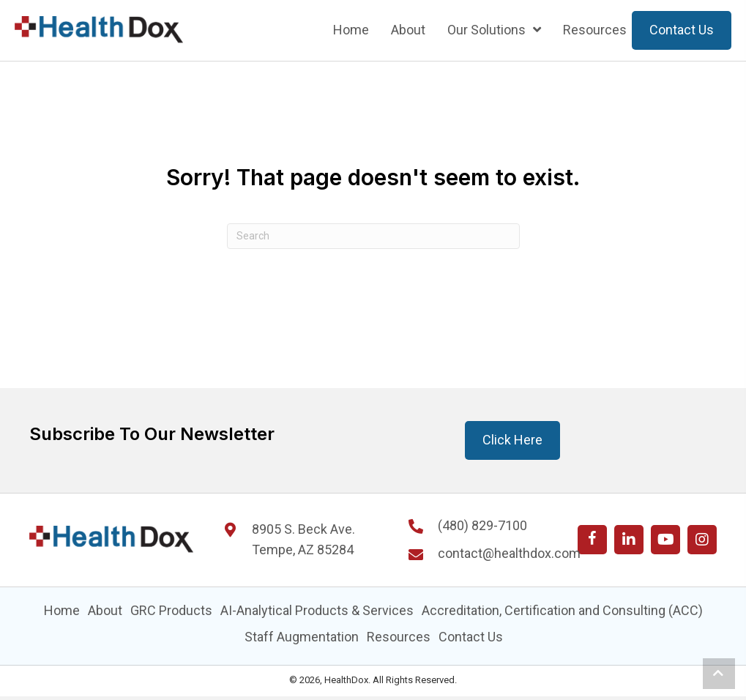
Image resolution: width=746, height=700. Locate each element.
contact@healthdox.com (509, 553)
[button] (592, 540)
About (105, 610)
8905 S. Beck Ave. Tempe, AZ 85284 (303, 540)
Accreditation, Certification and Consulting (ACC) (562, 610)
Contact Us (471, 637)
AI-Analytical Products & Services (317, 610)
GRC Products (171, 610)
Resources (399, 637)
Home (62, 610)
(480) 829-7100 (482, 525)
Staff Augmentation (302, 637)
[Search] (373, 236)
